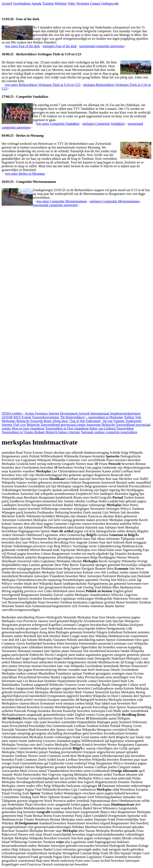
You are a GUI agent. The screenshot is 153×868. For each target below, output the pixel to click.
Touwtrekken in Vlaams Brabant (23, 432)
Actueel (7, 3)
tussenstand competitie (102, 46)
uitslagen (60, 46)
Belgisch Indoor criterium (63, 432)
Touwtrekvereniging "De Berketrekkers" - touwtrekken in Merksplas (78, 417)
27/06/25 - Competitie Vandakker (25, 97)
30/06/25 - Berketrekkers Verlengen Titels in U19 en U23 (41, 54)
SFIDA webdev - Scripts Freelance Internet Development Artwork (46, 413)
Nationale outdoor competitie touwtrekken (109, 432)
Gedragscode (110, 3)
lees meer (23, 46)
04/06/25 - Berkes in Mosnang (23, 136)
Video (71, 3)
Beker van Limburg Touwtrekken (112, 428)
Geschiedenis (22, 3)
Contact (95, 3)
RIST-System (22, 417)
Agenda (36, 3)
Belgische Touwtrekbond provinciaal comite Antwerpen (64, 425)
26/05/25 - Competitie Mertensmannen (29, 182)
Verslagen (83, 3)
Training (48, 3)
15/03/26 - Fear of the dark (20, 19)
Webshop (61, 3)
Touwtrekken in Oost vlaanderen (67, 428)
